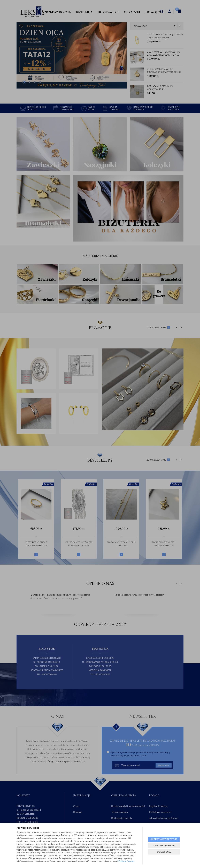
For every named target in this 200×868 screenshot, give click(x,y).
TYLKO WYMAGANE (164, 846)
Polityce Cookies (126, 861)
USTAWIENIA (164, 852)
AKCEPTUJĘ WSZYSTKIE (164, 839)
